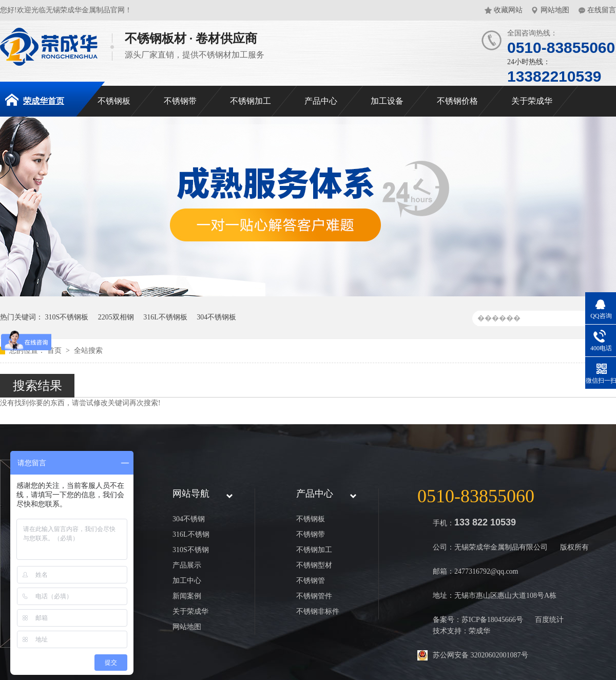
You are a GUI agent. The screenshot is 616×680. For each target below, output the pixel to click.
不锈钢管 (311, 581)
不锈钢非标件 (318, 611)
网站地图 (555, 10)
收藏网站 (508, 10)
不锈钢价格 (457, 101)
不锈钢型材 (314, 565)
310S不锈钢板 (67, 317)
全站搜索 (88, 351)
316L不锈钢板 (165, 317)
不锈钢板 (114, 101)
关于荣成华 (532, 101)
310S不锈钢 (191, 550)
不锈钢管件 (314, 596)
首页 (55, 351)
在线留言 (602, 10)
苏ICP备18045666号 (492, 620)
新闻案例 (187, 596)
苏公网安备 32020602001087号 (480, 655)
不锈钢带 (180, 101)
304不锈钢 (189, 519)
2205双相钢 (116, 317)
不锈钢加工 (251, 101)
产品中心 (321, 101)
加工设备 (387, 101)
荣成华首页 (35, 100)
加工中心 (187, 581)
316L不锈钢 (191, 534)
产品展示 (187, 565)
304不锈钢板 (216, 317)
